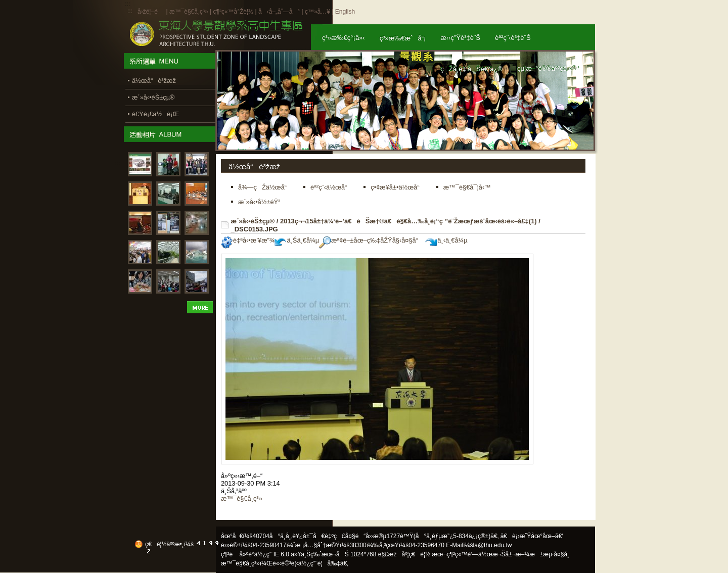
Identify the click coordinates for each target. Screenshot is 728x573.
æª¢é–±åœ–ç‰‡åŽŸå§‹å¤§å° (371, 240)
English (345, 12)
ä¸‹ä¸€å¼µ (446, 240)
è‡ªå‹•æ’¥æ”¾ (248, 240)
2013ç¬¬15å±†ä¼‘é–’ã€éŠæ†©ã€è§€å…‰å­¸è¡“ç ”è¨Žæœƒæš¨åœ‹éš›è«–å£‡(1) (408, 221)
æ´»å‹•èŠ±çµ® (253, 221)
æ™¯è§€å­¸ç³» (190, 12)
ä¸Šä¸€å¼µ (297, 240)
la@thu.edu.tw (493, 545)
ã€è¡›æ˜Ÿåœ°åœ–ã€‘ (532, 536)
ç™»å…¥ (317, 12)
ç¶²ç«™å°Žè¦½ (233, 12)
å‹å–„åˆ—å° (279, 12)
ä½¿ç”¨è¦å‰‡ (319, 563)
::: (130, 11)
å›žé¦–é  (151, 12)
